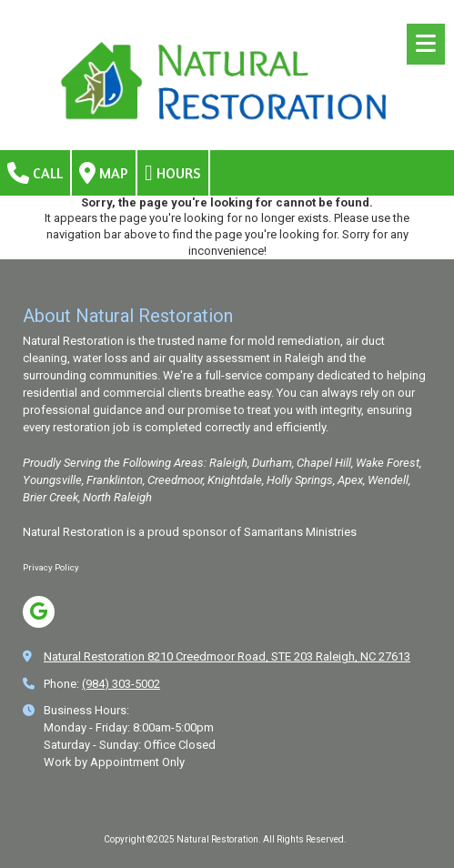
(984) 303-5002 (121, 684)
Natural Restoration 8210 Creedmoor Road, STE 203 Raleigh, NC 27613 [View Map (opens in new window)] (227, 656)
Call (35, 173)
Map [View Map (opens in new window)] (104, 173)
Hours (173, 173)
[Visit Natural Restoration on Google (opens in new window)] (39, 612)
